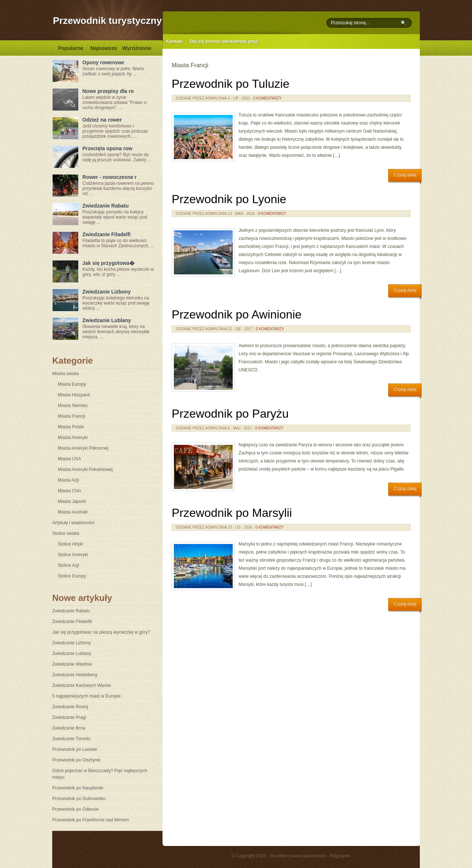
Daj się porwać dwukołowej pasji (224, 42)
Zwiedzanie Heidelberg (75, 675)
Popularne (71, 48)
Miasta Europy (72, 384)
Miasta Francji (71, 416)
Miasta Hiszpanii (74, 395)
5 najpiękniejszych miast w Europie (86, 696)
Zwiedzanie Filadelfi (106, 234)
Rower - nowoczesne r (110, 177)
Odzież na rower (102, 120)
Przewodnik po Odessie (75, 809)
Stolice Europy (72, 576)
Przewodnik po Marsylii (232, 513)
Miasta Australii (73, 512)
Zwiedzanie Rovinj (70, 707)
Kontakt (174, 42)
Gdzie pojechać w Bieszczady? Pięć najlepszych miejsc (100, 774)
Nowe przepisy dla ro (108, 91)
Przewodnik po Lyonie (229, 199)
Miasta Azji (68, 480)
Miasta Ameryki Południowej (85, 469)
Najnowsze (104, 48)
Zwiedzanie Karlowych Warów (82, 685)
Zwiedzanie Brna (69, 728)
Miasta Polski (71, 427)
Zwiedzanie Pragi (69, 717)
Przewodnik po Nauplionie (78, 788)
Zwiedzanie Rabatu (106, 206)
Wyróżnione (137, 48)
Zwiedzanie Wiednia (72, 664)
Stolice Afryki (70, 544)
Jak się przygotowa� (108, 263)
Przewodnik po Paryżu (230, 414)
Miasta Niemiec (73, 406)
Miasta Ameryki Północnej (83, 448)
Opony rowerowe (103, 62)
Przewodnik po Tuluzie (230, 84)
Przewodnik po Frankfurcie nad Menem (91, 820)
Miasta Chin (69, 491)
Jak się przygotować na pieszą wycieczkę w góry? (101, 632)
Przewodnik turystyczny (107, 21)
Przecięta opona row (107, 148)
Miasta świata (66, 374)
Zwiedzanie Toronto (71, 739)
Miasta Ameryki (73, 437)
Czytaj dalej (405, 175)
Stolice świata (66, 533)
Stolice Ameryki (73, 555)
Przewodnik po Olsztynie (76, 760)
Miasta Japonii (72, 501)
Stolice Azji (68, 565)
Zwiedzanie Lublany (107, 320)
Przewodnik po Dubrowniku (79, 799)
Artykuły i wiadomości (73, 523)
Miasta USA (69, 459)
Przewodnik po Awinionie (237, 314)
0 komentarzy (267, 98)
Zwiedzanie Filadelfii (72, 622)
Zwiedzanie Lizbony (106, 292)
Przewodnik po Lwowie (75, 749)
